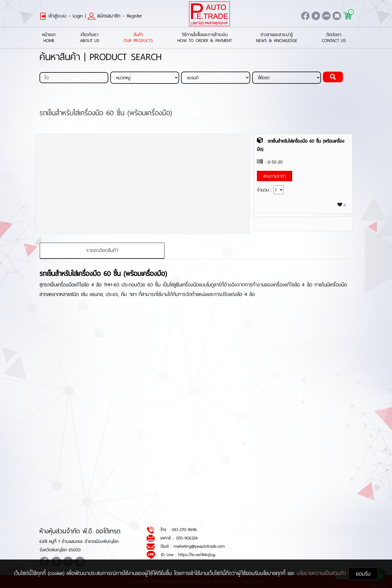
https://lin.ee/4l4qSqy (197, 555)
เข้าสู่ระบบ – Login (61, 16)
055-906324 (187, 538)
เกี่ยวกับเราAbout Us (90, 38)
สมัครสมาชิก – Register (115, 16)
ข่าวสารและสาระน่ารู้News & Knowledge (277, 38)
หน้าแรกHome (49, 38)
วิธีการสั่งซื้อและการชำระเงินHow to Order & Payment (205, 38)
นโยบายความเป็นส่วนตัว (323, 573)
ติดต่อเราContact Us (334, 38)
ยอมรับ (363, 574)
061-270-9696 (184, 530)
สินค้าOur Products (138, 38)
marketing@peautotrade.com (199, 546)
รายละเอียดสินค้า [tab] (102, 250)
